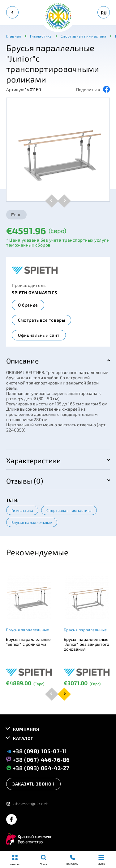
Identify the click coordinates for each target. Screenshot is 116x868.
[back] (12, 12)
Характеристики (34, 460)
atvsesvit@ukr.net (27, 804)
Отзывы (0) (25, 481)
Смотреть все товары (41, 320)
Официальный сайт (39, 335)
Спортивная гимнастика (69, 510)
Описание (22, 361)
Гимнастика (22, 510)
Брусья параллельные (32, 522)
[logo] (58, 16)
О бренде (28, 305)
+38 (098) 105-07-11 (37, 751)
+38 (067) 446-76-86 (38, 759)
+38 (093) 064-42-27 (38, 768)
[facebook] (11, 820)
